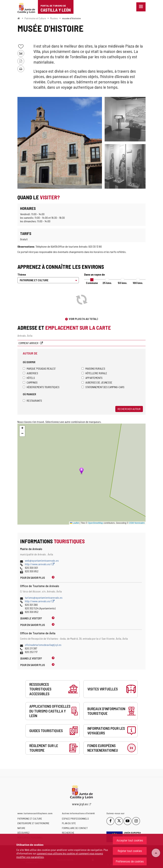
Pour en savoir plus (33, 578)
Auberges (30, 373)
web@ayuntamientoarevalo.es (42, 560)
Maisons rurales (93, 368)
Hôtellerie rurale (94, 373)
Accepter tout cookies (130, 840)
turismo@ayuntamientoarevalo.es (44, 598)
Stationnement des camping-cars (103, 387)
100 (138, 283)
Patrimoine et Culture (35, 18)
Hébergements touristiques (41, 387)
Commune (92, 283)
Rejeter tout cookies (130, 851)
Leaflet (74, 523)
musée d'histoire (71, 18)
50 (123, 283)
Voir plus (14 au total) (83, 319)
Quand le (31, 618)
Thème (22, 274)
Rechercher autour (129, 409)
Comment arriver (29, 343)
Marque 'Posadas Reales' (39, 368)
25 (107, 283)
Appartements (92, 378)
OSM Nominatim (137, 523)
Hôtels (29, 378)
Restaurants (32, 401)
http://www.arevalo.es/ (40, 564)
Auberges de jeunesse (97, 382)
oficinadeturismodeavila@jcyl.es (43, 645)
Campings (30, 382)
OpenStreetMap (95, 523)
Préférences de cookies (130, 861)
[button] (22, 428)
